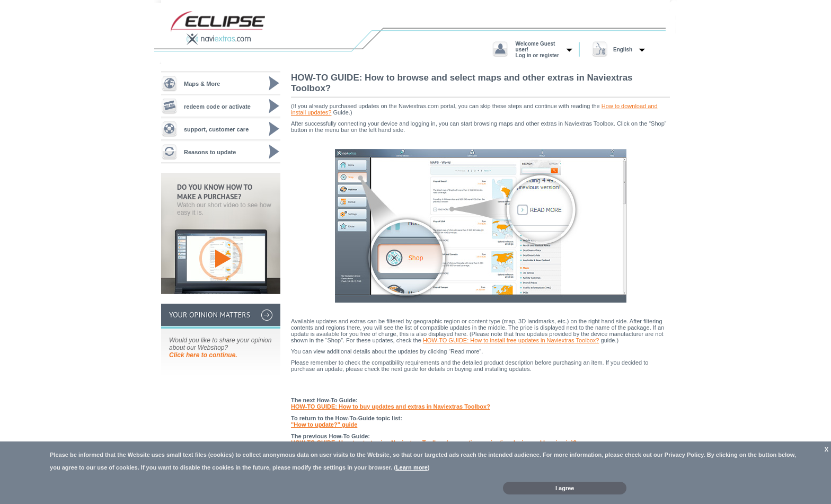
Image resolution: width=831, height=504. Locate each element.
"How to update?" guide (324, 425)
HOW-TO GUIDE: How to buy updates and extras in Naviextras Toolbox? (391, 406)
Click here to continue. (203, 355)
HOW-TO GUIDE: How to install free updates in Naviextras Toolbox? (511, 340)
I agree (565, 488)
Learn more (412, 467)
